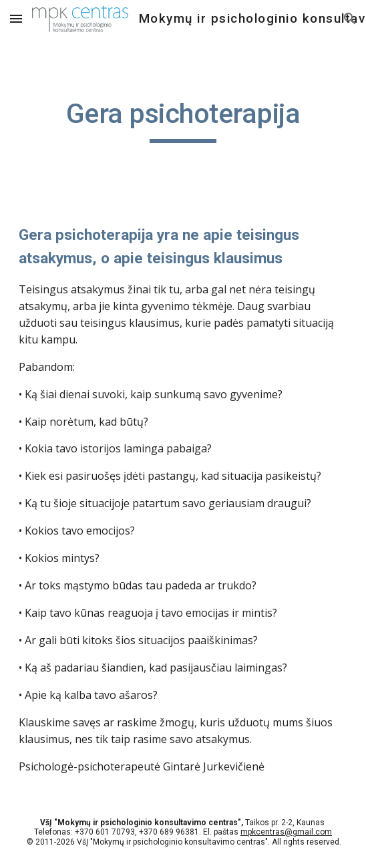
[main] (183, 120)
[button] (16, 18)
